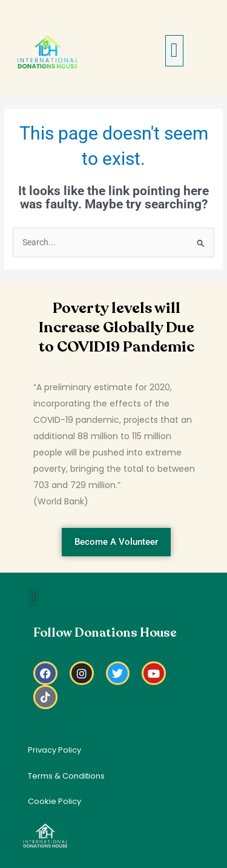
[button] (175, 51)
